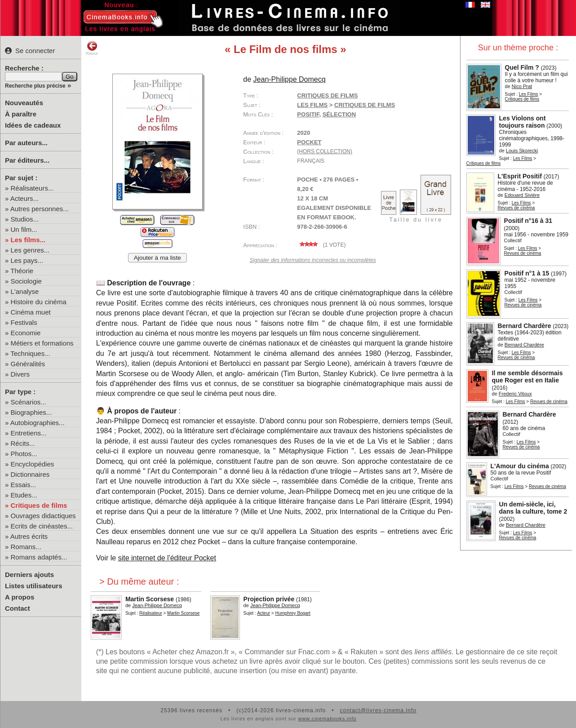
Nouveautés (24, 103)
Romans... (26, 547)
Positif (308, 114)
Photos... (24, 454)
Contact (18, 608)
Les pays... (27, 260)
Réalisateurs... (32, 188)
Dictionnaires (30, 474)
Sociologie (26, 281)
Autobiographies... (38, 423)
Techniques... (30, 353)
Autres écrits (29, 536)
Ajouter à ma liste (157, 258)
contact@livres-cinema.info (378, 710)
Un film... (24, 229)
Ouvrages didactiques (43, 516)
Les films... (28, 240)
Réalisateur (151, 613)
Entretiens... (29, 433)
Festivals (24, 322)
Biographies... (31, 412)
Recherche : (24, 68)
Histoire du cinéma (39, 302)
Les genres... (30, 250)
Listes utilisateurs (34, 586)
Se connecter (30, 51)
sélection (339, 114)
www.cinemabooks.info (328, 719)
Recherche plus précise (35, 86)
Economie (26, 333)
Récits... (23, 443)
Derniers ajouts (29, 575)
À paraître (21, 114)
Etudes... (24, 495)
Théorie (22, 271)
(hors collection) (325, 151)
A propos (20, 597)
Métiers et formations (42, 343)
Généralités (28, 364)
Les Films (529, 94)
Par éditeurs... (27, 160)
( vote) (321, 245)
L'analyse (25, 291)
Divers (20, 374)
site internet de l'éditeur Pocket (167, 558)
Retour (92, 48)
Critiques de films (39, 505)
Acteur (264, 613)
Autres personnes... (40, 209)
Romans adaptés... (39, 557)
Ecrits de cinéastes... (42, 526)
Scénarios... (29, 402)
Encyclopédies (33, 464)
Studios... (25, 219)
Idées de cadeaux (33, 125)
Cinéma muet (31, 312)
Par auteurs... (26, 143)
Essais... (24, 485)
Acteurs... (24, 198)
